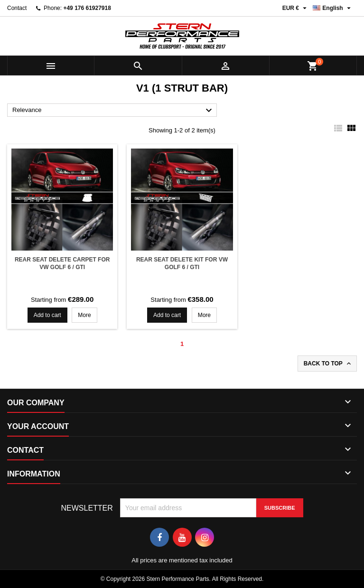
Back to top (328, 364)
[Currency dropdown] (296, 8)
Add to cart (47, 315)
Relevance (113, 111)
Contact (17, 8)
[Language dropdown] (333, 8)
